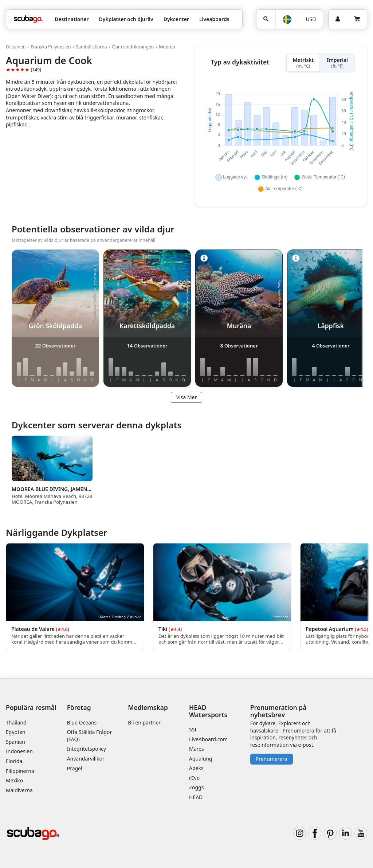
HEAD (196, 797)
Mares (197, 749)
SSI (193, 729)
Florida (14, 761)
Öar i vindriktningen (133, 47)
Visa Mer (187, 397)
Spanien (15, 742)
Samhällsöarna (91, 47)
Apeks (196, 768)
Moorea (167, 47)
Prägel (75, 768)
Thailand (16, 722)
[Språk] (287, 19)
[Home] (28, 19)
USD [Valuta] (311, 19)
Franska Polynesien (51, 47)
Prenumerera (272, 759)
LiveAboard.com (208, 739)
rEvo (194, 778)
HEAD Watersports (208, 711)
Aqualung (201, 759)
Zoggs (196, 787)
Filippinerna (20, 771)
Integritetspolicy (87, 749)
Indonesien (19, 751)
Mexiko (14, 780)
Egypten (16, 732)
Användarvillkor (86, 759)
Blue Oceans (82, 722)
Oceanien (16, 47)
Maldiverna (19, 790)
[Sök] (266, 19)
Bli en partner (144, 722)
